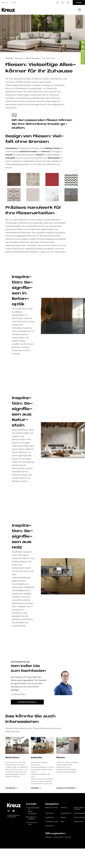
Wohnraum (19, 58)
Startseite (9, 58)
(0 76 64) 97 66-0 (63, 3)
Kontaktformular (52, 822)
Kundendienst (66, 813)
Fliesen (61, 758)
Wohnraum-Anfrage (26, 702)
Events (14, 3)
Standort (57, 3)
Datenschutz (79, 822)
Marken (63, 817)
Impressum (50, 826)
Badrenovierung (51, 807)
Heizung (64, 807)
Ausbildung (50, 817)
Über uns (5, 3)
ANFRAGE (83, 59)
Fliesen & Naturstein (65, 788)
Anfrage (79, 2)
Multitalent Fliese (49, 58)
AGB (62, 822)
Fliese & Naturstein (33, 58)
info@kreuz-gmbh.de (68, 3)
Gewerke (37, 758)
